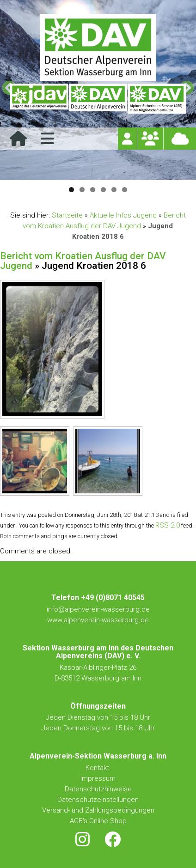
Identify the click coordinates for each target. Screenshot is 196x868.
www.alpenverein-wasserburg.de (98, 620)
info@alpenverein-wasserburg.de (98, 609)
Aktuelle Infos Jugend (123, 215)
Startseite (67, 215)
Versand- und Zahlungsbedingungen (98, 810)
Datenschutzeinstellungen (98, 800)
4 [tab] (103, 190)
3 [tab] (93, 190)
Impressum (98, 778)
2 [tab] (82, 190)
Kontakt (98, 768)
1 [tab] (71, 190)
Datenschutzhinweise (98, 789)
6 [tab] (125, 190)
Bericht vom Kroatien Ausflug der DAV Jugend (83, 261)
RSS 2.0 (168, 525)
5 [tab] (114, 190)
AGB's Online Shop (98, 821)
